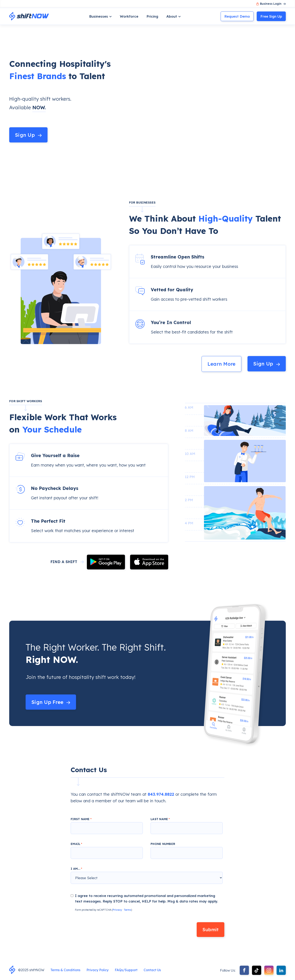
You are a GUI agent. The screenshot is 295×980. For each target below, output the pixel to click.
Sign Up (271, 16)
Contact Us (152, 970)
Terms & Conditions (65, 970)
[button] (100, 16)
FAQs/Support (126, 970)
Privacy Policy (98, 970)
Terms (127, 910)
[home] (29, 16)
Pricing (152, 16)
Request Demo (237, 16)
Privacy (117, 910)
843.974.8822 (161, 794)
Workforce (129, 16)
